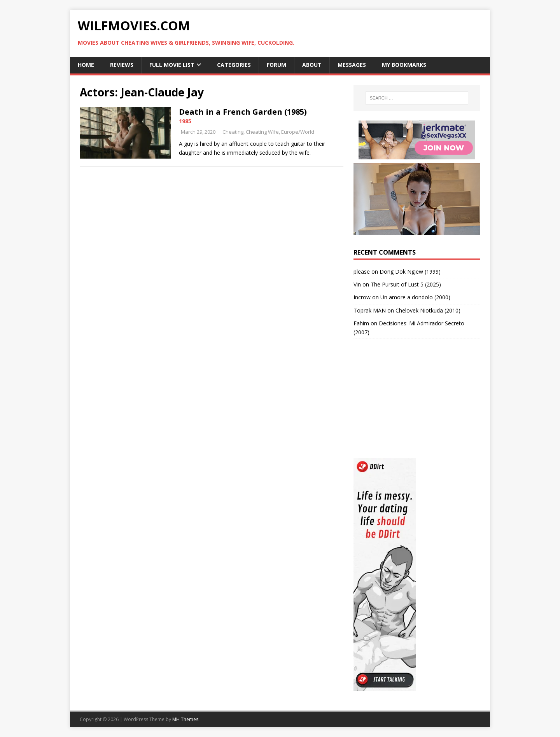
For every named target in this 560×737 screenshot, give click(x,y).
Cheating (233, 132)
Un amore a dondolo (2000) (415, 297)
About (312, 65)
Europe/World (298, 132)
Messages (352, 65)
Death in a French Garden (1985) (243, 112)
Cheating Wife (262, 132)
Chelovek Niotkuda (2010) (428, 310)
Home (86, 65)
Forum (276, 65)
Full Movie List (172, 65)
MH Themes (185, 719)
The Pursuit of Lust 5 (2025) (406, 284)
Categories (234, 65)
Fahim (361, 323)
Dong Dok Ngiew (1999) (410, 272)
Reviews (122, 65)
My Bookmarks (404, 65)
